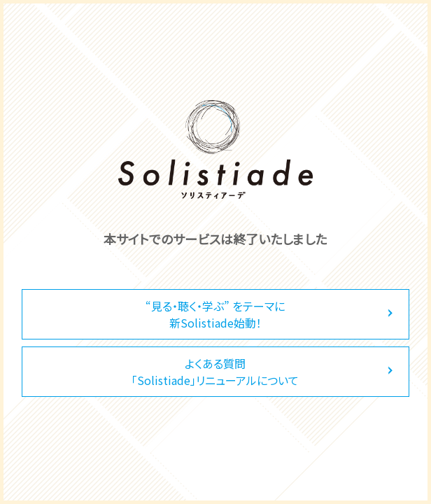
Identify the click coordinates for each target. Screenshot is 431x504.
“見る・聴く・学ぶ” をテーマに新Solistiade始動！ (215, 314)
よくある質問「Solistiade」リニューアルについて (215, 372)
